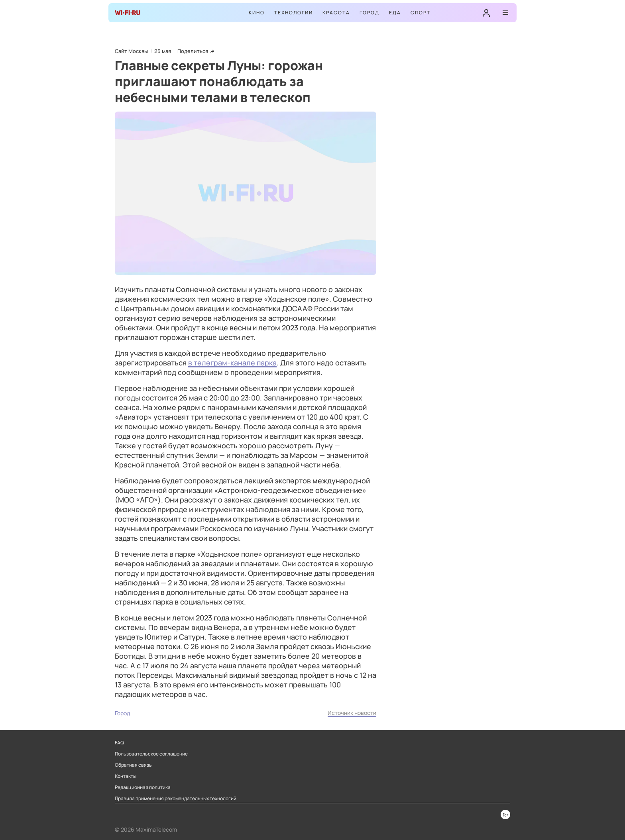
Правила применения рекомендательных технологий (176, 799)
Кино (257, 13)
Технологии (294, 13)
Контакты (126, 776)
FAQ (119, 743)
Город (369, 13)
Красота (336, 13)
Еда (395, 13)
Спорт (421, 13)
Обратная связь (133, 765)
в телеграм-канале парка (232, 363)
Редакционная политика (143, 787)
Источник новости (352, 713)
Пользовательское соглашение (151, 754)
